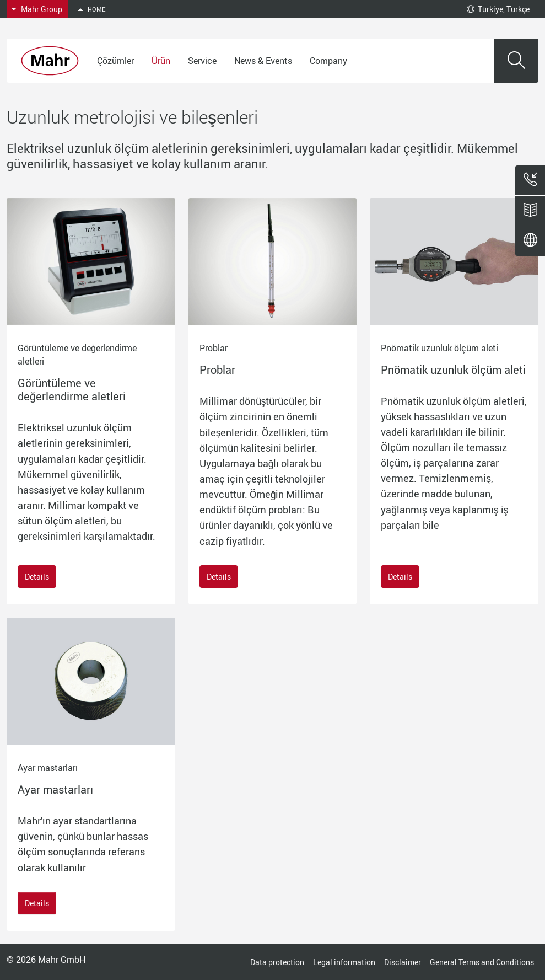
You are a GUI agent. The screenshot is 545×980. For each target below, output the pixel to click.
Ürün (161, 61)
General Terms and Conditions (482, 962)
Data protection (277, 962)
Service (202, 61)
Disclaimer (403, 962)
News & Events (263, 61)
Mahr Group (42, 9)
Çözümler (115, 61)
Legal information (344, 962)
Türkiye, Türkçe (498, 9)
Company (328, 61)
